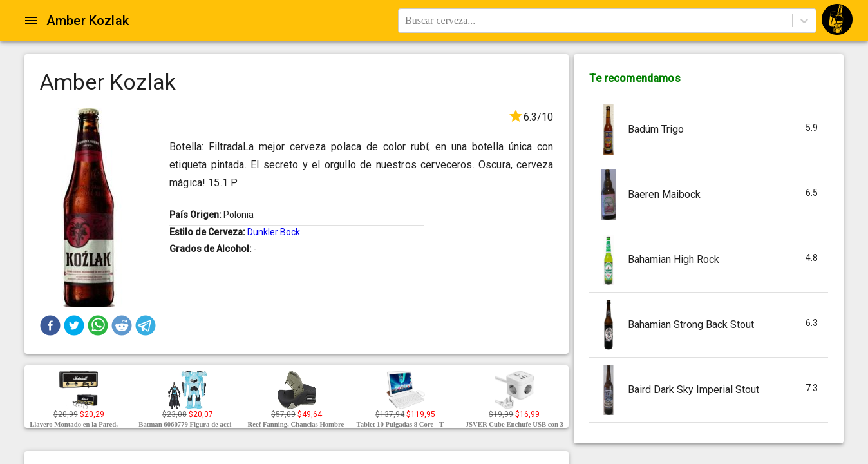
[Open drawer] (31, 21)
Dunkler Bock (274, 232)
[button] (50, 325)
